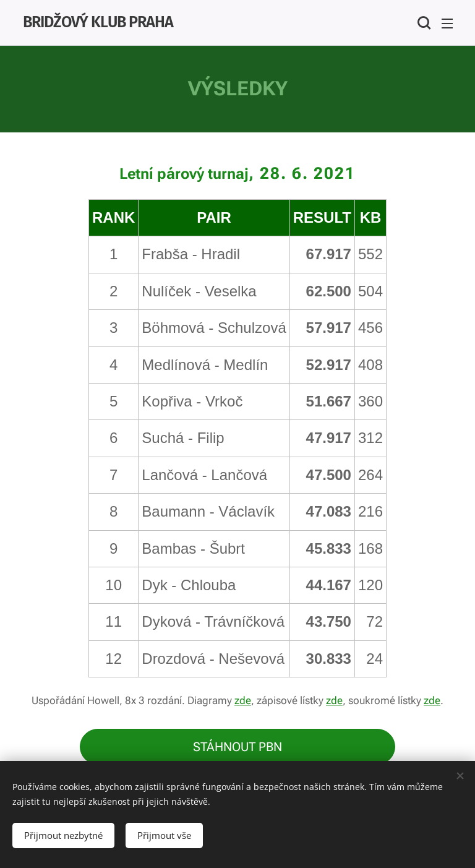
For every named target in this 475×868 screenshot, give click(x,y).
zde (243, 700)
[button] (422, 23)
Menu (447, 24)
